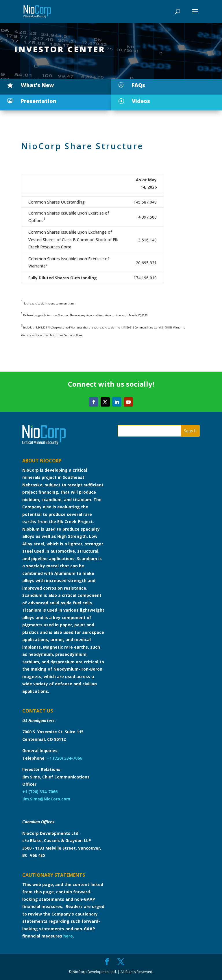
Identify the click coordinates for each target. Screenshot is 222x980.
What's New (37, 85)
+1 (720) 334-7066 (64, 758)
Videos (141, 101)
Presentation (39, 101)
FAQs (138, 85)
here (68, 936)
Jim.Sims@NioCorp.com (46, 799)
